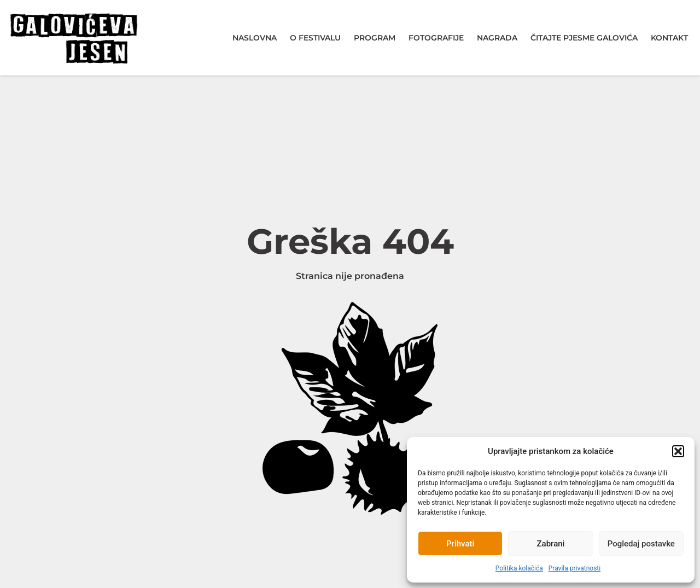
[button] (678, 451)
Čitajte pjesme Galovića (584, 38)
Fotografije (436, 38)
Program (375, 38)
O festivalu (315, 38)
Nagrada (497, 38)
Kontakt (669, 38)
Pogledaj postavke (641, 544)
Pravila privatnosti (574, 568)
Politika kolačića (519, 568)
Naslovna (255, 38)
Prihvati (460, 544)
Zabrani (551, 544)
